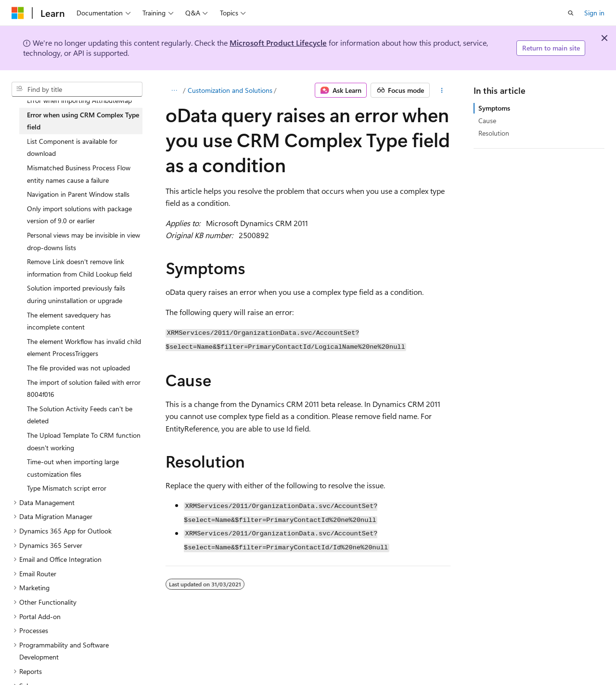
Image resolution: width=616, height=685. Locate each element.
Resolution (494, 133)
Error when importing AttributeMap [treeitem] (79, 100)
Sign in (594, 13)
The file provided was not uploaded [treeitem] (78, 368)
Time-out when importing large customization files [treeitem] (73, 468)
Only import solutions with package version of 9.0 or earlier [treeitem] (79, 215)
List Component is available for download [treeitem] (72, 147)
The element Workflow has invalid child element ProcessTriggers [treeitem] (84, 348)
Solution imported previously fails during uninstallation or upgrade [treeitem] (76, 294)
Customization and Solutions (230, 90)
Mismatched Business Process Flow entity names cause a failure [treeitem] (79, 174)
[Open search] (571, 13)
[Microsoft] (18, 13)
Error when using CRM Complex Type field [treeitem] (83, 121)
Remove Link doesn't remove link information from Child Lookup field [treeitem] (79, 268)
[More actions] (442, 90)
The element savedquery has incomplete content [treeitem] (69, 321)
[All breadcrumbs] (174, 90)
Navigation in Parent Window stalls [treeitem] (78, 194)
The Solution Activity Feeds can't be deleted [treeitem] (80, 415)
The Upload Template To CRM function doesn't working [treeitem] (84, 441)
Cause (487, 121)
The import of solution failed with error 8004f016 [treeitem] (84, 388)
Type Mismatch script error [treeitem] (67, 488)
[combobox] (77, 89)
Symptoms (494, 108)
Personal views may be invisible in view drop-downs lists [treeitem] (83, 241)
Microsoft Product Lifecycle (278, 43)
